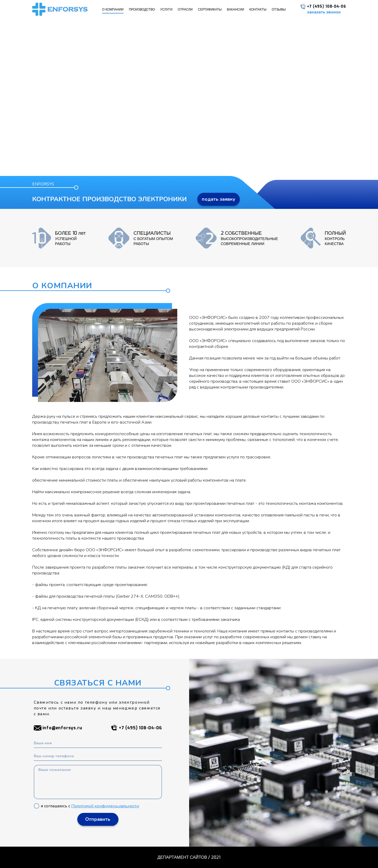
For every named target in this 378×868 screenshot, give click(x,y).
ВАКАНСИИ (235, 9)
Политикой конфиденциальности (105, 806)
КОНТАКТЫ (258, 9)
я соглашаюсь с (86, 806)
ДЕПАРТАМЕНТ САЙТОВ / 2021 (189, 857)
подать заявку (219, 199)
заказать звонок (324, 12)
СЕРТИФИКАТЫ (210, 9)
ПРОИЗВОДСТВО (142, 9)
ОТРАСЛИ (185, 9)
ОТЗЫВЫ (279, 9)
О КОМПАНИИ (113, 9)
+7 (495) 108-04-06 (323, 6)
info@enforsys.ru (58, 728)
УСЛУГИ (166, 9)
